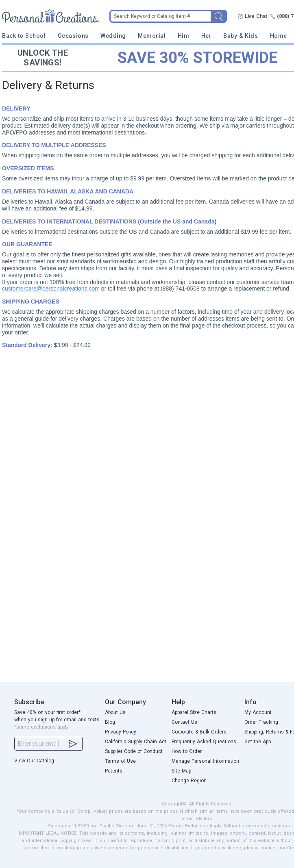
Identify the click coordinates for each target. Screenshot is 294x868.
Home (279, 36)
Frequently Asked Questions (204, 742)
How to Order (187, 751)
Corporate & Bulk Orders (199, 732)
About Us (115, 712)
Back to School (24, 36)
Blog (110, 722)
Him (184, 36)
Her (207, 36)
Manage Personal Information (205, 761)
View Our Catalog (34, 761)
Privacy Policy (121, 732)
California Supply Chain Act (136, 742)
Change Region (189, 781)
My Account (258, 712)
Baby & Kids (241, 36)
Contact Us (184, 722)
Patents (114, 771)
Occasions (73, 36)
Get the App (258, 742)
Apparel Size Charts (194, 712)
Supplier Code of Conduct (134, 751)
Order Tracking (261, 722)
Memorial (152, 36)
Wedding (113, 36)
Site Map (181, 771)
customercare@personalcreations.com (51, 289)
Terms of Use (120, 761)
